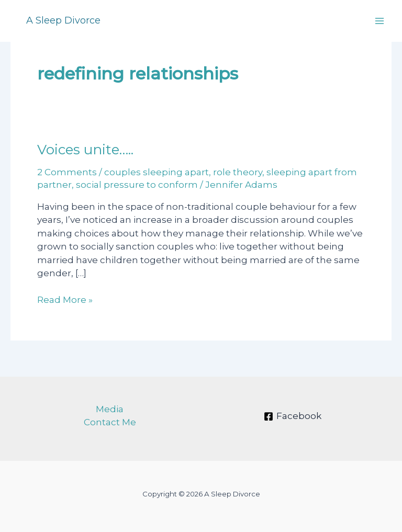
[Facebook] (293, 416)
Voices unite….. (85, 150)
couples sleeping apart (157, 172)
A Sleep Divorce (63, 20)
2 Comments (67, 172)
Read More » (65, 300)
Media (110, 409)
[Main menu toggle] (380, 21)
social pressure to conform (137, 185)
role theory (238, 172)
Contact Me (110, 422)
